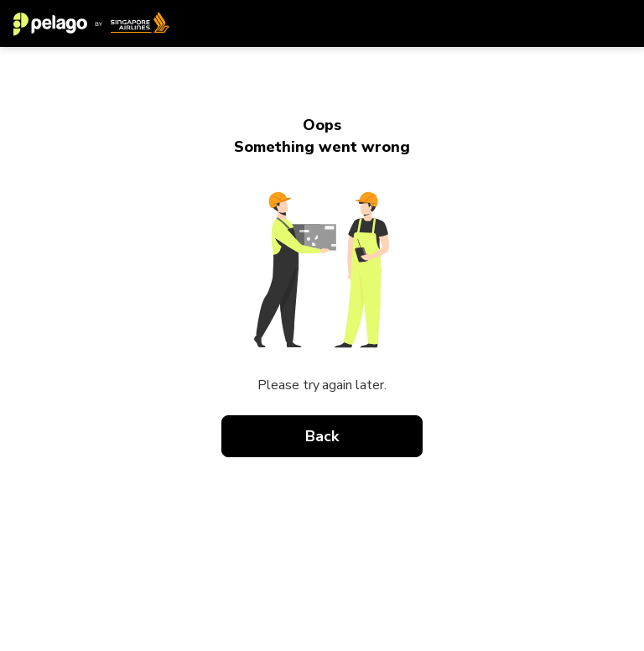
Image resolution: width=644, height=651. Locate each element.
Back (322, 436)
